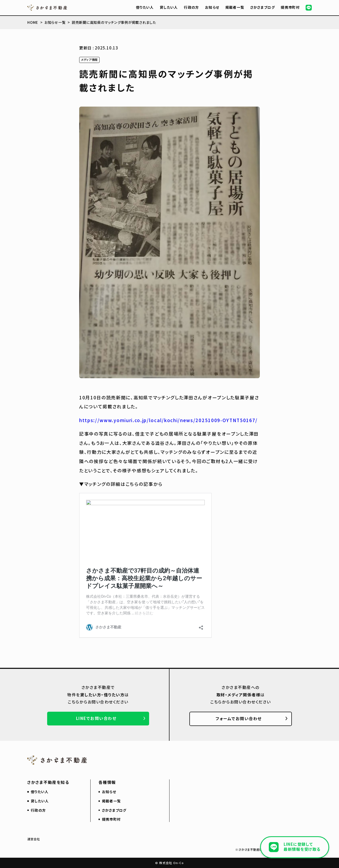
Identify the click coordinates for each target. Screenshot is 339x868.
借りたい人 (145, 7)
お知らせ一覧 (55, 22)
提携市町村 (290, 7)
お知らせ (212, 7)
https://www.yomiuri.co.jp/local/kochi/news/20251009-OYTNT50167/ (168, 420)
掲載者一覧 (235, 7)
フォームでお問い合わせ (239, 718)
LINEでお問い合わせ (96, 718)
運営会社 (34, 839)
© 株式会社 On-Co (169, 863)
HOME (33, 22)
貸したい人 (169, 7)
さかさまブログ (263, 7)
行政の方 (191, 7)
